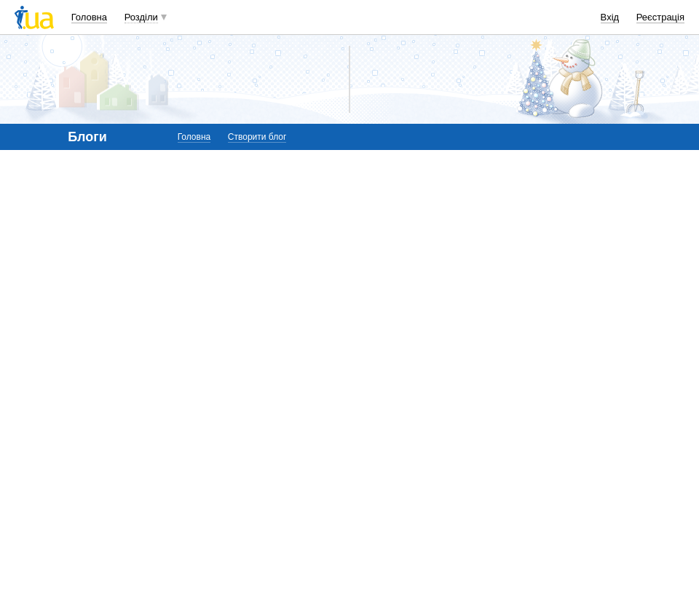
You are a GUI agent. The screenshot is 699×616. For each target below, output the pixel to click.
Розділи (141, 17)
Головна (89, 17)
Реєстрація (660, 17)
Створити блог (257, 137)
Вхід (610, 17)
